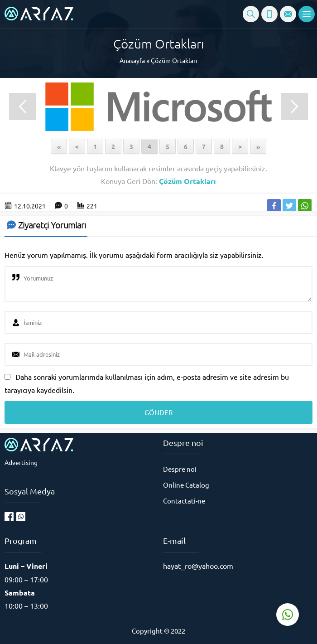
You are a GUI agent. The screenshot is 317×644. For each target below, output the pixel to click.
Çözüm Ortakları (174, 60)
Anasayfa (132, 60)
